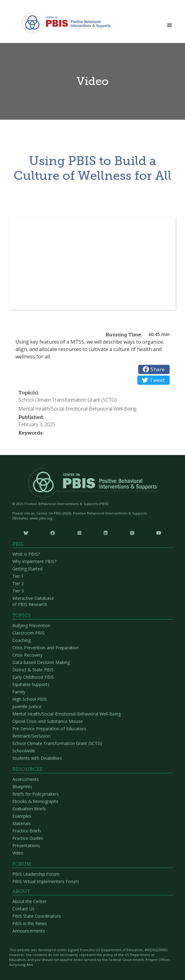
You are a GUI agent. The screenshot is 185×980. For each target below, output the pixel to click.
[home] (65, 23)
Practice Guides (28, 838)
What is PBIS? (26, 554)
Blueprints (22, 787)
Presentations (26, 845)
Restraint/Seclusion (31, 736)
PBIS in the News (30, 923)
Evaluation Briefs (29, 809)
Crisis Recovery (27, 655)
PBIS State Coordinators (37, 916)
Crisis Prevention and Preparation (46, 648)
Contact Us (23, 909)
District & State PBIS (33, 670)
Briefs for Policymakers (36, 794)
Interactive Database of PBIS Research (33, 601)
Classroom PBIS (28, 633)
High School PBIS (30, 699)
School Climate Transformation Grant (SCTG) (57, 743)
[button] (170, 24)
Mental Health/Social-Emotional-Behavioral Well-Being (66, 714)
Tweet (153, 380)
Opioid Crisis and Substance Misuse (48, 721)
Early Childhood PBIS (33, 677)
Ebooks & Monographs (35, 801)
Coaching (22, 640)
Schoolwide (24, 751)
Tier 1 (18, 576)
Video (18, 853)
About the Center (29, 901)
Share (154, 369)
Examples (22, 816)
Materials (22, 823)
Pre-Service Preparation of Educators (49, 729)
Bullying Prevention (31, 625)
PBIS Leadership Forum (36, 874)
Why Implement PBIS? (34, 561)
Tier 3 (18, 591)
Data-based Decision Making (41, 662)
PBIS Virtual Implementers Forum (46, 881)
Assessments (26, 779)
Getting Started (27, 569)
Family (19, 692)
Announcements (29, 931)
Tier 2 (18, 583)
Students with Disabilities (37, 758)
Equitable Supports (31, 684)
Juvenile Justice (27, 706)
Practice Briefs (27, 831)
